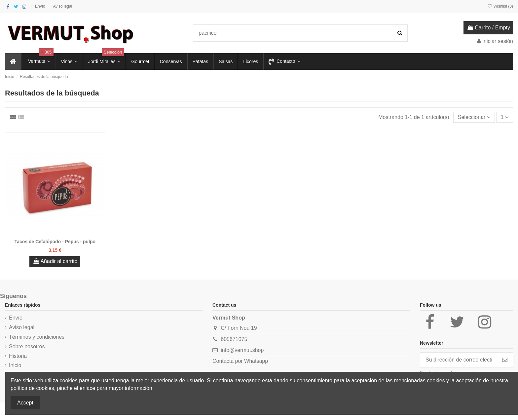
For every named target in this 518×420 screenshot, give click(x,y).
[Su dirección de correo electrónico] (459, 360)
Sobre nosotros (27, 346)
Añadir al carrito (55, 261)
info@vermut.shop (242, 350)
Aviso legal (62, 6)
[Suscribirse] (505, 360)
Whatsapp (256, 361)
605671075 (234, 339)
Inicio (15, 365)
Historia (18, 356)
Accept (25, 403)
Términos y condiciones (37, 337)
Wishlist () (500, 6)
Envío (41, 6)
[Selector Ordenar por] (474, 117)
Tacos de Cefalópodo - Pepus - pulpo (55, 242)
